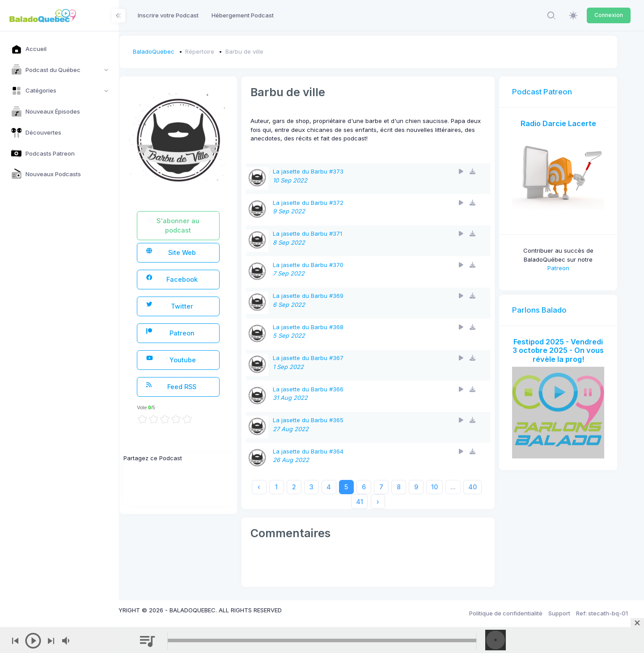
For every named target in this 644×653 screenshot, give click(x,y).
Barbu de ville (270, 51)
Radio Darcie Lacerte (561, 123)
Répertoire (226, 51)
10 (458, 487)
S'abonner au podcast (201, 225)
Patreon (195, 333)
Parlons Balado (546, 303)
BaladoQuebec (180, 51)
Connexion (609, 15)
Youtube (195, 359)
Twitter (194, 306)
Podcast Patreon (549, 92)
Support (559, 613)
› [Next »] (402, 502)
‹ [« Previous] (283, 487)
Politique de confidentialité (506, 613)
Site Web (195, 252)
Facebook (196, 279)
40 (363, 502)
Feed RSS (196, 386)
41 (383, 502)
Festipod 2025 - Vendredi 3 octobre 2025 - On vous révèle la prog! (561, 348)
